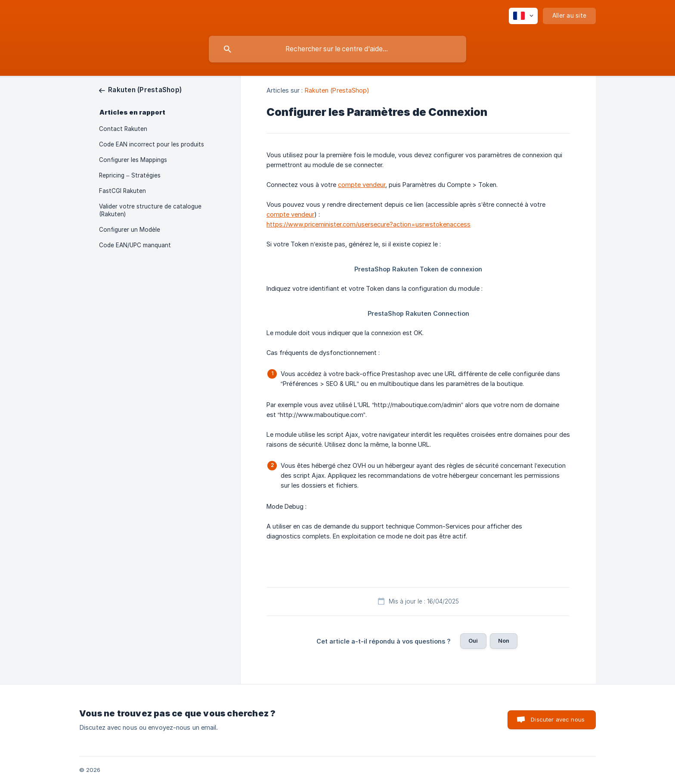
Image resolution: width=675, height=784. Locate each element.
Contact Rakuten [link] (123, 129)
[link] (140, 90)
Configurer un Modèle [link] (130, 230)
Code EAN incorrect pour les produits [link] (152, 144)
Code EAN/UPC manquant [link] (135, 245)
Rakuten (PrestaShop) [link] (337, 90)
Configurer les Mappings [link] (133, 160)
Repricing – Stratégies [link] (130, 175)
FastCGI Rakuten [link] (122, 191)
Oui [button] (473, 641)
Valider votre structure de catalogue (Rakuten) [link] (150, 210)
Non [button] (504, 641)
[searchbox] (337, 49)
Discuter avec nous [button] (558, 719)
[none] (523, 16)
